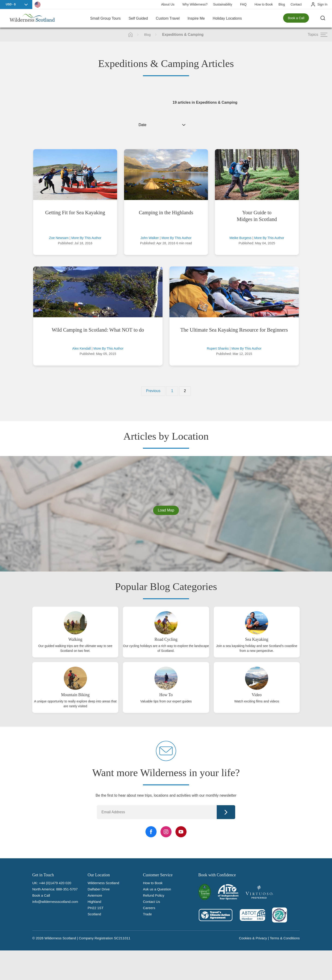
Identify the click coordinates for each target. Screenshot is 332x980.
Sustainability (223, 4)
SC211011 (122, 938)
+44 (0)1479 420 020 (55, 883)
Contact (296, 4)
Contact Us (151, 902)
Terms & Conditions (285, 938)
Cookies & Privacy (253, 938)
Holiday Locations (227, 18)
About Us (168, 4)
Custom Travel (168, 18)
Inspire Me (196, 18)
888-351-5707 (67, 889)
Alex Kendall (82, 348)
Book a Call (296, 18)
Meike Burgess (240, 238)
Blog (282, 4)
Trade (147, 914)
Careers (149, 908)
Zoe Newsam (59, 238)
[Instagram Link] (166, 832)
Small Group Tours (105, 18)
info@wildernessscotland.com (55, 902)
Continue (226, 812)
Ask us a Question (157, 889)
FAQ (243, 4)
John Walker (150, 238)
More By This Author (86, 238)
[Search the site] (323, 18)
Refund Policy (154, 895)
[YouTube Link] (181, 832)
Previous (153, 391)
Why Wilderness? (195, 4)
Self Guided (138, 18)
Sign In (322, 4)
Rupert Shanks (218, 348)
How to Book (264, 4)
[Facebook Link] (151, 832)
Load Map (166, 510)
